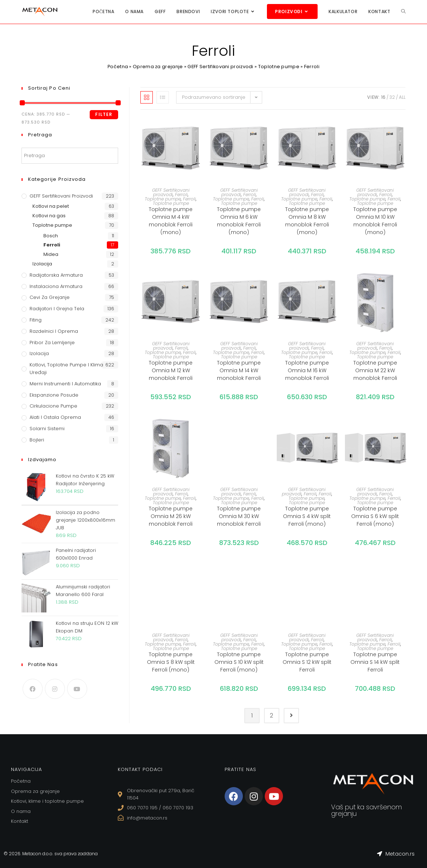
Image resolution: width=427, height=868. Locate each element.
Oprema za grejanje (158, 67)
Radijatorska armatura (56, 275)
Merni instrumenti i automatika (65, 384)
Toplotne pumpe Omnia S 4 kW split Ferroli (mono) (307, 516)
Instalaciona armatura (56, 286)
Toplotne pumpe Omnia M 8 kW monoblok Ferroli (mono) (307, 221)
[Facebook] (33, 689)
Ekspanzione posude (54, 395)
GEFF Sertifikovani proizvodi (221, 67)
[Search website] (403, 11)
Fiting (36, 320)
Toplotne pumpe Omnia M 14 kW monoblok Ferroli (239, 370)
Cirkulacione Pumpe (53, 406)
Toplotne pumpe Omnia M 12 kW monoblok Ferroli (171, 370)
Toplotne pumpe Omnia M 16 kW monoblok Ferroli (307, 370)
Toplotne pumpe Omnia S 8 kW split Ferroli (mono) (171, 662)
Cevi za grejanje (50, 297)
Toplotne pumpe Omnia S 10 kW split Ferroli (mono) (239, 662)
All (402, 97)
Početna (117, 67)
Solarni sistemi (47, 429)
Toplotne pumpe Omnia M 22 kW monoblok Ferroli (375, 370)
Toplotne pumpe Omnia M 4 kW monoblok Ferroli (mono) (171, 221)
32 (392, 97)
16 (383, 97)
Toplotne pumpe (280, 67)
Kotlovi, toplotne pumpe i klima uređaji (66, 369)
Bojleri (37, 440)
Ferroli (181, 194)
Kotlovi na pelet (51, 206)
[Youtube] (77, 689)
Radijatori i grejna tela (57, 309)
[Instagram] (55, 689)
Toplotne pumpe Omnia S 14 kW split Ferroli (375, 662)
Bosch (51, 236)
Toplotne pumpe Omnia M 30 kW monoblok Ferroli (239, 516)
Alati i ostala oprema (55, 417)
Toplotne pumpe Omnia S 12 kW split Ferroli (307, 662)
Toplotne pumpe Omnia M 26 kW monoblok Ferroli (171, 516)
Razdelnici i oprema (54, 331)
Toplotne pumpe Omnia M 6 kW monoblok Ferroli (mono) (239, 221)
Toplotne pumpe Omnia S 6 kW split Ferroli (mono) (375, 516)
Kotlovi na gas (49, 216)
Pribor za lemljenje (52, 342)
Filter (104, 114)
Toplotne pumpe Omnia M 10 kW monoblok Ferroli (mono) (375, 221)
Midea (51, 254)
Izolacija (42, 264)
